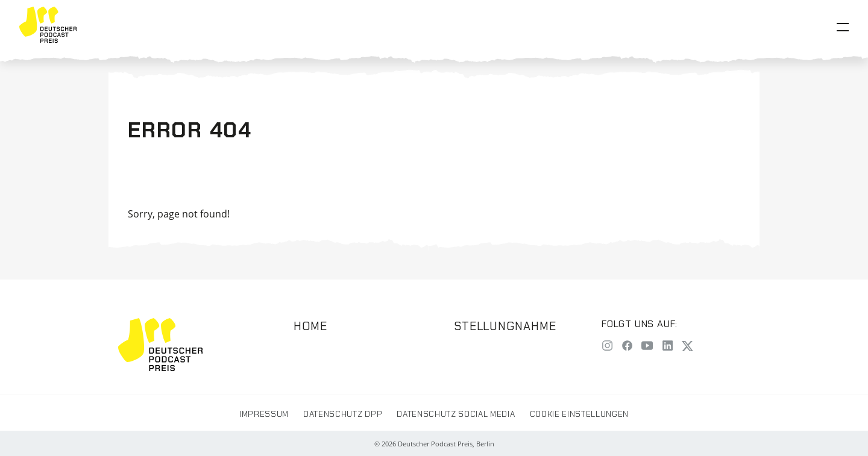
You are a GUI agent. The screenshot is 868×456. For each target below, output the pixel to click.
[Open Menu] (843, 27)
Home (310, 326)
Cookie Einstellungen (579, 414)
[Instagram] (607, 347)
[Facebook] (627, 347)
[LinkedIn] (668, 347)
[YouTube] (647, 347)
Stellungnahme (505, 326)
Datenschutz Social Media (456, 414)
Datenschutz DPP (343, 414)
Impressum (264, 414)
